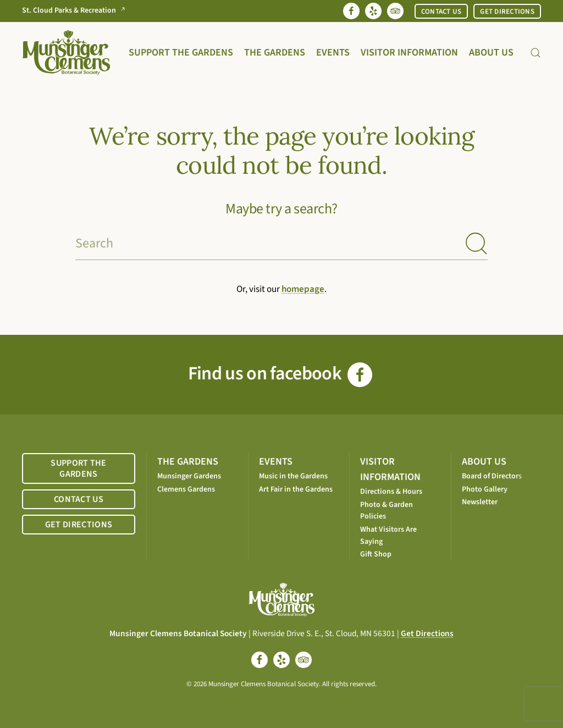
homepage (303, 289)
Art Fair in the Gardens (296, 489)
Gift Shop (376, 554)
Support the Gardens (181, 53)
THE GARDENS (188, 462)
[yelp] (281, 660)
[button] (536, 53)
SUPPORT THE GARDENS (79, 468)
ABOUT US (484, 462)
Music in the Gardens (293, 476)
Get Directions (427, 633)
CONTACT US (441, 12)
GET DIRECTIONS (507, 12)
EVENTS (276, 462)
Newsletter (480, 502)
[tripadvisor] (303, 660)
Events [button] (333, 53)
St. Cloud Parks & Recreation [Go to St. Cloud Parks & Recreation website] (76, 11)
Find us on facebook (280, 374)
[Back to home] (66, 53)
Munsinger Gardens (189, 476)
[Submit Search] (477, 244)
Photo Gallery (485, 489)
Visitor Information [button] (409, 53)
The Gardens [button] (275, 53)
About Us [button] (491, 53)
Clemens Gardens (186, 489)
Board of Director (490, 476)
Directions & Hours (391, 492)
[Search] (281, 244)
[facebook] (260, 660)
